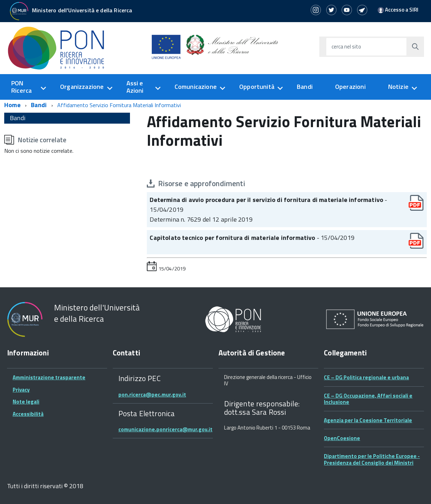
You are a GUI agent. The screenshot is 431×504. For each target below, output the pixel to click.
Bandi (305, 87)
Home (12, 105)
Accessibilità (28, 414)
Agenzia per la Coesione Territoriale (368, 420)
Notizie (398, 87)
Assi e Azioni (135, 87)
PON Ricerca (21, 87)
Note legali (26, 402)
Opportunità (257, 87)
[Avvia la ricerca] (415, 47)
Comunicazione (196, 87)
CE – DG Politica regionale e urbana (366, 377)
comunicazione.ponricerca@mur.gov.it (165, 429)
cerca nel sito (346, 47)
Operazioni (350, 87)
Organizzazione (82, 87)
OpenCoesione (342, 438)
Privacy (21, 390)
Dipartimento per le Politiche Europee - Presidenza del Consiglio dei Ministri (372, 459)
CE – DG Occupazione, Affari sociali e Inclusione (368, 399)
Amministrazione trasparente (49, 377)
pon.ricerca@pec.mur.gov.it (152, 395)
